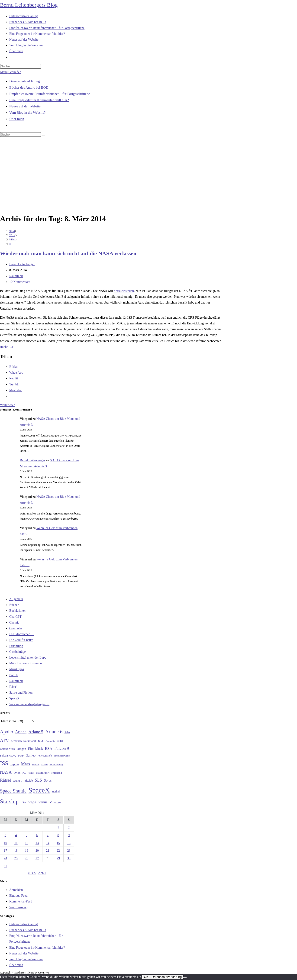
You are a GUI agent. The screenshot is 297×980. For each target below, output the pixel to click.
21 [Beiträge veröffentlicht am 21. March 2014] (48, 851)
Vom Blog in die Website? (27, 113)
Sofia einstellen (124, 291)
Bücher (14, 605)
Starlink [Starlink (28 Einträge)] (56, 792)
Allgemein (16, 599)
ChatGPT (15, 617)
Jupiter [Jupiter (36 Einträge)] (15, 764)
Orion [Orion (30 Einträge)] (17, 773)
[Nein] (185, 978)
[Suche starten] (44, 136)
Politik (14, 675)
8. (10, 244)
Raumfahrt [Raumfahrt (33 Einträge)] (43, 773)
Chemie (14, 623)
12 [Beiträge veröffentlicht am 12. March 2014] (26, 843)
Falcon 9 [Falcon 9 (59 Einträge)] (62, 748)
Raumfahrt (16, 276)
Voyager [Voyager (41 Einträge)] (55, 802)
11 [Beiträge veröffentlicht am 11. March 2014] (16, 843)
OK (146, 977)
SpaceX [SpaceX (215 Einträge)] (39, 790)
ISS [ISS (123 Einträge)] (4, 763)
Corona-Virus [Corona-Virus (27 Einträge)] (7, 749)
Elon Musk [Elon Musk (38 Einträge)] (36, 749)
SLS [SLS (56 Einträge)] (38, 780)
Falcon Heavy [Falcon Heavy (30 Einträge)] (8, 756)
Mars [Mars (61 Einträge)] (26, 764)
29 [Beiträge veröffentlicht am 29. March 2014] (58, 858)
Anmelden (16, 890)
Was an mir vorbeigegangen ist (29, 704)
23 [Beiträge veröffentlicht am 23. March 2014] (69, 851)
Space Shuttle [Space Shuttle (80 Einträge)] (13, 791)
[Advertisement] (148, 176)
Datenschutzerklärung (25, 81)
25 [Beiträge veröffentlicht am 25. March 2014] (16, 858)
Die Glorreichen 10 (22, 634)
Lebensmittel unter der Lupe (28, 658)
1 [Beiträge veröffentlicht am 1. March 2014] (58, 827)
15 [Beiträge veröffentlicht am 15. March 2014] (58, 843)
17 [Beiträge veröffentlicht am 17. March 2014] (5, 851)
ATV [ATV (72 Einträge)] (5, 740)
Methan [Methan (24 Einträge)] (36, 765)
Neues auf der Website (25, 106)
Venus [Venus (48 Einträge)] (43, 802)
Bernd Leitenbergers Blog (29, 5)
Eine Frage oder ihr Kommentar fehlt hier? (39, 100)
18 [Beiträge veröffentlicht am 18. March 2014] (16, 851)
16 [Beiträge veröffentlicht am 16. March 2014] (69, 843)
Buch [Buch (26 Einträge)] (41, 741)
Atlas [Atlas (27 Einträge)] (67, 733)
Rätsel (13, 687)
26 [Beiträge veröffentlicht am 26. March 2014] (26, 858)
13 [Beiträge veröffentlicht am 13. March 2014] (37, 843)
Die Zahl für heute (21, 640)
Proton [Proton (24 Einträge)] (31, 773)
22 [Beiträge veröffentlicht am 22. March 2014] (58, 851)
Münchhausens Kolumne (26, 663)
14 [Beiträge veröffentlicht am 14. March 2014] (48, 843)
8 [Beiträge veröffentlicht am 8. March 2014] (58, 835)
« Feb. (32, 873)
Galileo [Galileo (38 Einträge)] (31, 755)
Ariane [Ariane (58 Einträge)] (21, 732)
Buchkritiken (18, 611)
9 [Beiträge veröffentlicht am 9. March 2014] (69, 835)
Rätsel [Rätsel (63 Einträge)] (5, 780)
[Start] (12, 231)
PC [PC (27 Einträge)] (24, 773)
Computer (16, 628)
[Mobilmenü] (11, 72)
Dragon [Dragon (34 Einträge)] (21, 749)
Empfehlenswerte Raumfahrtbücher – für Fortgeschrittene (50, 94)
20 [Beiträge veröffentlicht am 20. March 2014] (37, 851)
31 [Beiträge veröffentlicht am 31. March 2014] (5, 866)
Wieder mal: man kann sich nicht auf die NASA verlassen (68, 253)
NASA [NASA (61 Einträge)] (6, 772)
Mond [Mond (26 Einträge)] (44, 764)
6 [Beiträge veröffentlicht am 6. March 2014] (37, 835)
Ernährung (16, 646)
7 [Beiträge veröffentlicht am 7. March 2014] (48, 835)
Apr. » (42, 873)
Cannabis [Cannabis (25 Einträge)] (50, 741)
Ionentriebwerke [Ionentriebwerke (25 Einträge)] (62, 756)
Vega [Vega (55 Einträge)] (32, 802)
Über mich (17, 119)
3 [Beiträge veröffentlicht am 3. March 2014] (5, 835)
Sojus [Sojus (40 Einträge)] (48, 780)
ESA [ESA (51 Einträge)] (48, 749)
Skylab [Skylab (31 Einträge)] (29, 781)
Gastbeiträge (18, 652)
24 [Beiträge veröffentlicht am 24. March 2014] (5, 858)
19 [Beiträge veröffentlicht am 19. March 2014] (26, 851)
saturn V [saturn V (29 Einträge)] (18, 781)
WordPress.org (19, 907)
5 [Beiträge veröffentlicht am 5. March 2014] (27, 835)
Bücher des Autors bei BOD (29, 87)
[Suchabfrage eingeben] (21, 66)
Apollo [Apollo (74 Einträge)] (6, 732)
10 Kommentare (20, 282)
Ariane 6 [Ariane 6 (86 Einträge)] (54, 732)
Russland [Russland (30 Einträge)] (57, 773)
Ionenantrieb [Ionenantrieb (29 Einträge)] (45, 756)
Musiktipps (17, 669)
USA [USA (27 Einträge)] (23, 803)
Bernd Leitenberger (22, 264)
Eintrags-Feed (18, 896)
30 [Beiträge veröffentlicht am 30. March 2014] (69, 858)
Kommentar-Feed (21, 901)
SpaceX (14, 698)
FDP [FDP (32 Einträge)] (21, 755)
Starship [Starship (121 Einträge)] (9, 801)
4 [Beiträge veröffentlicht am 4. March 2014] (16, 835)
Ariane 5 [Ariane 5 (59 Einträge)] (36, 732)
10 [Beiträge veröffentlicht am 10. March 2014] (5, 843)
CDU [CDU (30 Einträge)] (60, 741)
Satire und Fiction (21, 693)
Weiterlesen (8, 405)
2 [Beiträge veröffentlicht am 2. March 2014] (69, 827)
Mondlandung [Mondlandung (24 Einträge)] (57, 765)
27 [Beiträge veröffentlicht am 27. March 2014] (37, 858)
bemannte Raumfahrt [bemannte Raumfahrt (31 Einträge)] (23, 741)
